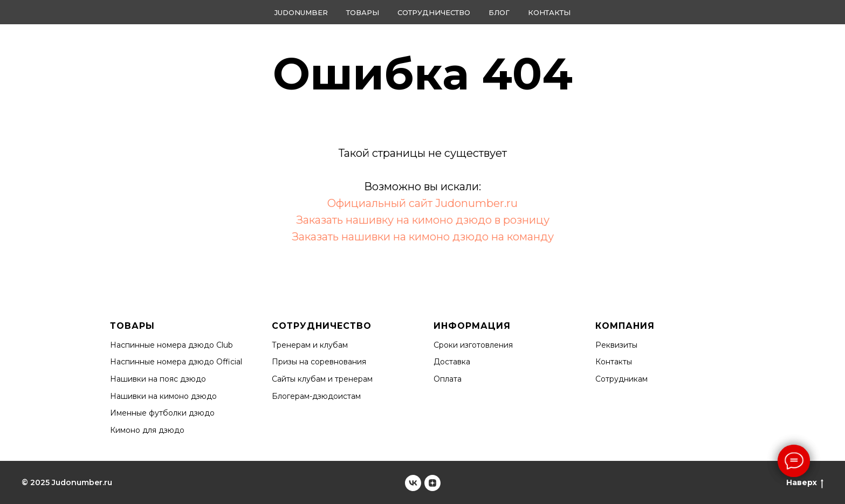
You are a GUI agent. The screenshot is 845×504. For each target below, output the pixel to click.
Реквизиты (616, 345)
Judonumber (301, 12)
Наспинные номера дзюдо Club (171, 345)
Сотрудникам (621, 379)
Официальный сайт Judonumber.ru (422, 203)
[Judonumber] (413, 483)
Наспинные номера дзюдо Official (176, 362)
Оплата (448, 379)
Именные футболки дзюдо (162, 413)
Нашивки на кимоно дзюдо (163, 396)
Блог (499, 12)
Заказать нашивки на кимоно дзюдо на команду (423, 237)
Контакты (549, 12)
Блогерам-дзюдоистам (316, 396)
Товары (363, 12)
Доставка (452, 362)
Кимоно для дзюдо (147, 430)
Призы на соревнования (319, 362)
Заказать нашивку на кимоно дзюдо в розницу (423, 220)
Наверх (805, 483)
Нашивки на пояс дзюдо (158, 379)
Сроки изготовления (473, 345)
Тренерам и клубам (310, 345)
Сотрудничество (434, 12)
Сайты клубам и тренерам (322, 379)
